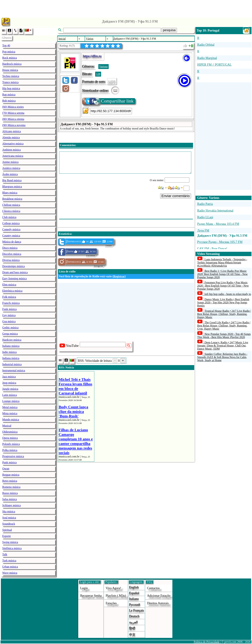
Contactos (153, 588)
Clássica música (11, 211)
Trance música (10, 82)
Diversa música (11, 260)
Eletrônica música (12, 291)
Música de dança (12, 242)
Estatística (65, 234)
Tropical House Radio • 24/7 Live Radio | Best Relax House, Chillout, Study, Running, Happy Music (224, 314)
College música (11, 223)
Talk (5, 554)
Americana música (13, 156)
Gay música (9, 315)
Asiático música (11, 168)
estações (111, 603)
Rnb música (9, 101)
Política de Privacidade (207, 642)
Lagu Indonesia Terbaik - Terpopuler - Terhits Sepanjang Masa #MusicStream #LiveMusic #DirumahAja (222, 263)
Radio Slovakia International (215, 211)
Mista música (10, 413)
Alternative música (13, 144)
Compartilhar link (108, 101)
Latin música (10, 395)
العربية (133, 622)
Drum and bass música (15, 272)
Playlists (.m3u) (116, 596)
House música (10, 70)
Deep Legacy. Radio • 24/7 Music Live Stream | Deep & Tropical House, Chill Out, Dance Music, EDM (223, 346)
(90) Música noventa (14, 125)
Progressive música (13, 456)
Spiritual (7, 530)
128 (98, 74)
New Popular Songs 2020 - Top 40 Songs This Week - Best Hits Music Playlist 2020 (224, 336)
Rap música (9, 95)
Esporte (7, 536)
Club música (9, 217)
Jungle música (10, 389)
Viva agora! (113, 588)
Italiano (134, 599)
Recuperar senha (91, 596)
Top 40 (6, 45)
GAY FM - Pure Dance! (212, 249)
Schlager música (11, 505)
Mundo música (11, 419)
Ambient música (11, 150)
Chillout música (11, 205)
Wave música (10, 573)
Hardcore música (12, 340)
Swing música (10, 542)
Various (104, 66)
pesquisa (169, 30)
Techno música (11, 76)
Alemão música (11, 137)
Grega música (10, 334)
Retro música (10, 481)
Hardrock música (12, 64)
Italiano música (11, 346)
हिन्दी (132, 628)
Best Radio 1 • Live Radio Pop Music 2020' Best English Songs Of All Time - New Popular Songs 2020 (222, 274)
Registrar (119, 276)
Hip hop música (11, 88)
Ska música (9, 511)
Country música (11, 236)
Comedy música (11, 229)
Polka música (10, 450)
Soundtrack (9, 524)
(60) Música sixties (13, 107)
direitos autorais (158, 603)
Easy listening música (15, 278)
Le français (136, 610)
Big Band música (12, 180)
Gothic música (10, 328)
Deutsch (134, 616)
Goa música (9, 321)
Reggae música (11, 475)
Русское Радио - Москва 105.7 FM (220, 242)
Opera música (10, 438)
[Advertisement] (126, 8)
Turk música (9, 561)
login (84, 588)
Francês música (11, 303)
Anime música (10, 162)
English (134, 587)
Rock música (10, 58)
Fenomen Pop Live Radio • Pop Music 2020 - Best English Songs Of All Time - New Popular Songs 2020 (223, 286)
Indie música (9, 352)
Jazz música (9, 377)
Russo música (10, 493)
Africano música (12, 131)
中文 (132, 635)
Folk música (9, 297)
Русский (135, 605)
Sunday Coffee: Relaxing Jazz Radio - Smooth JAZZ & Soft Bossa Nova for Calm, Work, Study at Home (222, 357)
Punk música (9, 462)
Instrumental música (14, 370)
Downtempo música (13, 266)
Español (134, 593)
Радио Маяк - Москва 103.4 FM (218, 224)
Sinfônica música (12, 548)
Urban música (10, 567)
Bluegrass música (12, 186)
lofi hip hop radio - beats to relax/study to (228, 294)
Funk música (9, 309)
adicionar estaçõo (159, 596)
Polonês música (11, 444)
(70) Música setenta (13, 113)
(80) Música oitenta (13, 119)
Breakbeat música (12, 199)
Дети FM (203, 231)
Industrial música (12, 364)
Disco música (10, 248)
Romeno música (11, 487)
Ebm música (9, 285)
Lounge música (11, 401)
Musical (7, 426)
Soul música (9, 518)
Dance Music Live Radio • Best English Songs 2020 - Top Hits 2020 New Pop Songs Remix (223, 302)
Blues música (10, 193)
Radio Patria (205, 204)
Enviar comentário (176, 196)
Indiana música (11, 358)
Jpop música (9, 383)
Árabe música (10, 174)
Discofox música (12, 254)
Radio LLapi (205, 217)
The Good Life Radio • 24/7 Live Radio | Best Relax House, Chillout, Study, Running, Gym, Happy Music (224, 326)
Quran (6, 469)
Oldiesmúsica (10, 432)
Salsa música (10, 499)
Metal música (10, 407)
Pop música (9, 52)
